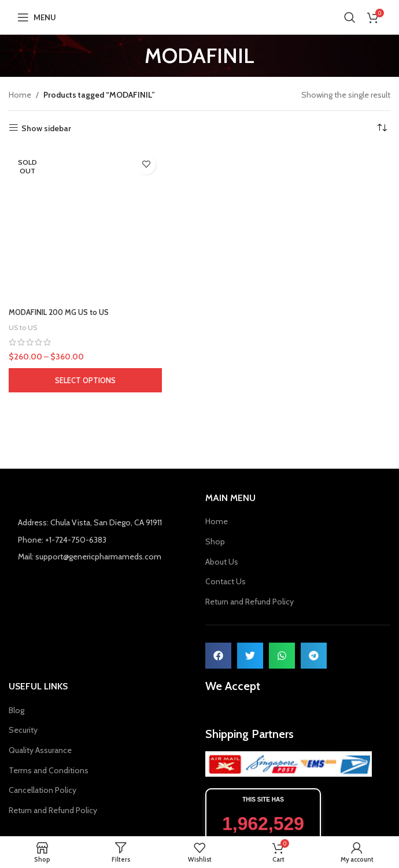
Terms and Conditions (49, 770)
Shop (215, 541)
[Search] (350, 17)
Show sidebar (46, 128)
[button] (218, 656)
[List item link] (101, 569)
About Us (222, 562)
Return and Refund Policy (250, 602)
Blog (16, 710)
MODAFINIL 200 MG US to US (64, 312)
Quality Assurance (40, 750)
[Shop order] (382, 128)
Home (20, 95)
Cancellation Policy (43, 790)
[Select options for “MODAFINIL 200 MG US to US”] (85, 380)
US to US (24, 327)
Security (23, 730)
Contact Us (226, 581)
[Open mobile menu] (37, 17)
